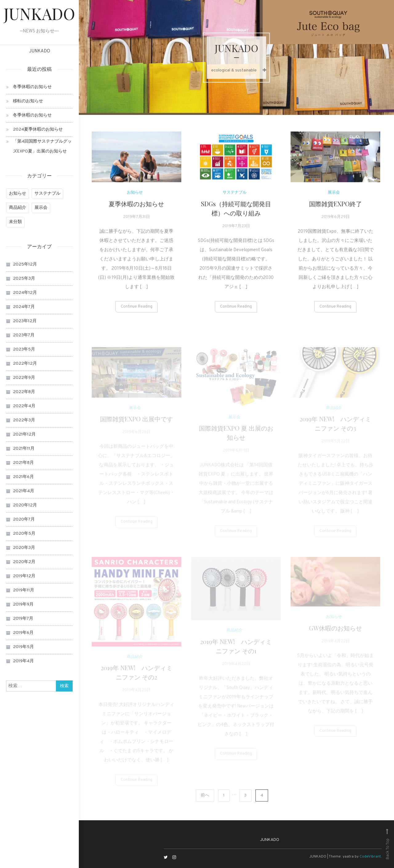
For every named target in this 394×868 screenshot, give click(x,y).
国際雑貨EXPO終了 (336, 207)
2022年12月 (25, 364)
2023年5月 (24, 349)
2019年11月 (24, 590)
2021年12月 (24, 434)
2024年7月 (24, 307)
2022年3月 (24, 420)
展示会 (41, 208)
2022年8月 (24, 392)
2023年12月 (25, 321)
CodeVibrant (370, 857)
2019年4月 (23, 661)
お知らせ (18, 194)
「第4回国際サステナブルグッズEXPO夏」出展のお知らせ (42, 146)
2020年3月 (24, 548)
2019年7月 (23, 619)
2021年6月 (23, 477)
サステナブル (47, 194)
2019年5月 (23, 647)
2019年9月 (23, 604)
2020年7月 (24, 519)
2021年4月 (24, 491)
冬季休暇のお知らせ (32, 87)
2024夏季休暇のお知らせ (38, 130)
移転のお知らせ (28, 101)
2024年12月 (25, 293)
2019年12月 (24, 576)
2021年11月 (24, 449)
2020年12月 (25, 505)
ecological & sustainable (237, 70)
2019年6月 (23, 633)
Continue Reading (137, 310)
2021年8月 (23, 463)
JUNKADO (39, 13)
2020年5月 (24, 534)
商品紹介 (18, 208)
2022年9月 (24, 378)
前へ (205, 795)
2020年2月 (24, 562)
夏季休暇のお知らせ (136, 207)
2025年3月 (24, 279)
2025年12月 (25, 264)
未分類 (15, 222)
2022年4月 (24, 406)
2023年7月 (24, 335)
